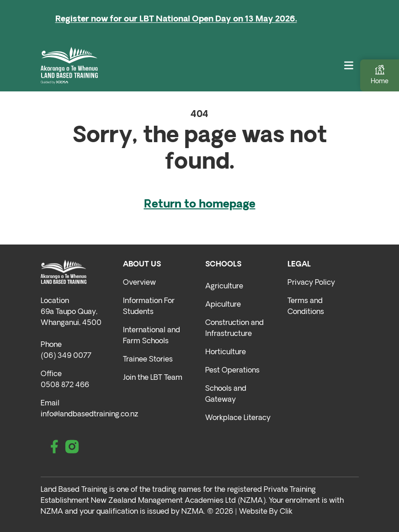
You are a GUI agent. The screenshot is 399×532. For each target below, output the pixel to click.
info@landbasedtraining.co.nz (89, 415)
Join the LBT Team (153, 378)
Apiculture (223, 305)
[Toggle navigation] (349, 65)
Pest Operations (232, 371)
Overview (139, 283)
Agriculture (224, 287)
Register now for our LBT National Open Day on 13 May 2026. (176, 19)
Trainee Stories (148, 360)
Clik (286, 512)
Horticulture (226, 352)
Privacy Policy (311, 283)
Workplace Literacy (238, 418)
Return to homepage (200, 205)
